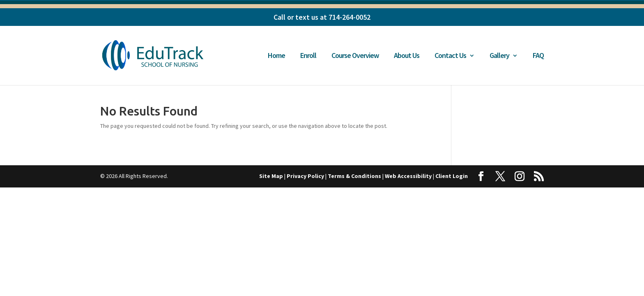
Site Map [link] (271, 176)
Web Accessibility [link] (408, 176)
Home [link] (276, 56)
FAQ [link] (538, 56)
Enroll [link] (308, 56)
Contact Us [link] (450, 56)
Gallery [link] (499, 56)
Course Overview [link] (355, 56)
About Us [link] (407, 56)
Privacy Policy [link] (305, 176)
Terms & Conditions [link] (354, 176)
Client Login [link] (452, 176)
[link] (159, 55)
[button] (481, 177)
